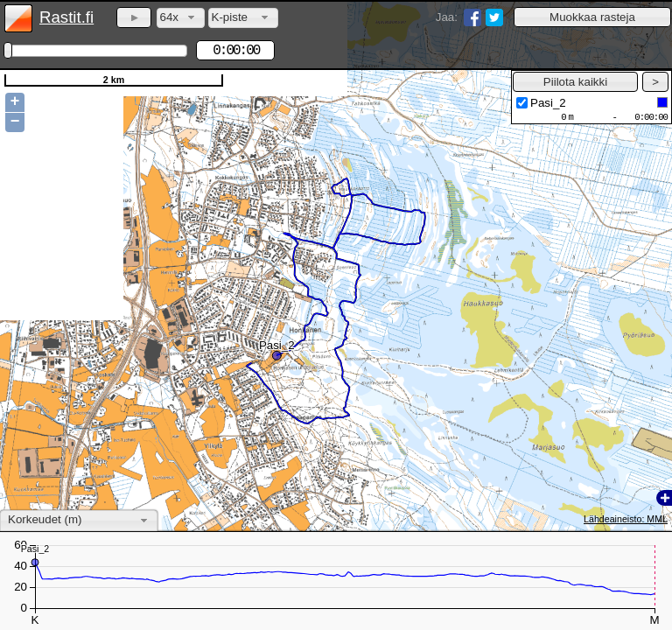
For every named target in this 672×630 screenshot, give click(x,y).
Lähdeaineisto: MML (626, 519)
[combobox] (181, 18)
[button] (592, 17)
